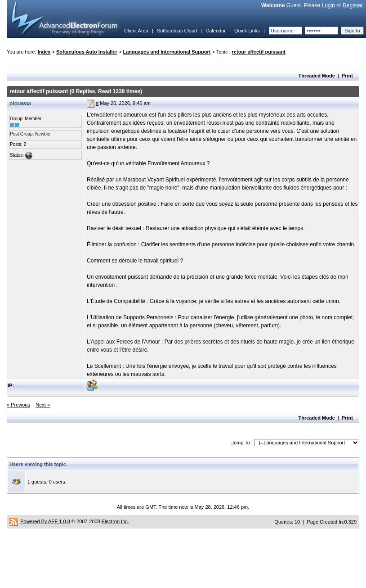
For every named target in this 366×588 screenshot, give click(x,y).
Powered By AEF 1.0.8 (45, 521)
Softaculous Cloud (177, 31)
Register (353, 5)
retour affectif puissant (259, 52)
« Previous (18, 405)
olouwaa (20, 104)
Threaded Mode (317, 76)
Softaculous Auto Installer (87, 52)
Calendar (216, 31)
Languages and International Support (167, 52)
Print (347, 76)
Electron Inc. (115, 521)
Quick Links (247, 31)
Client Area (136, 31)
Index (44, 52)
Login (328, 5)
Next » (43, 405)
